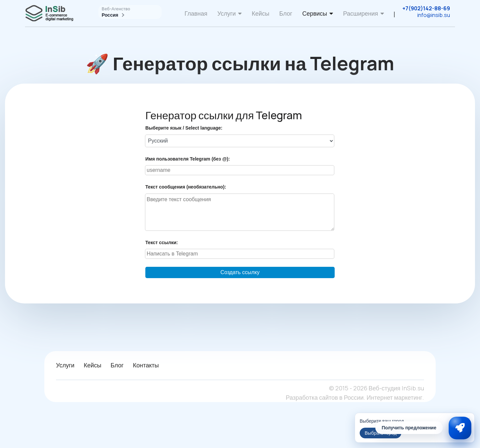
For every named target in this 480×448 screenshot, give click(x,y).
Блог (286, 13)
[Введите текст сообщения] (240, 212)
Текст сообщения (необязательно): (186, 187)
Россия (113, 15)
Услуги (226, 13)
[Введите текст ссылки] (240, 254)
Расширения (360, 13)
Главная (196, 13)
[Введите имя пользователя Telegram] (240, 170)
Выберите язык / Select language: (184, 128)
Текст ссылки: (162, 242)
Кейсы (260, 13)
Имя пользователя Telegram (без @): (188, 159)
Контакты (146, 365)
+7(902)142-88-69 (426, 8)
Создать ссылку (240, 272)
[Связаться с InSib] (460, 428)
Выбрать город (380, 433)
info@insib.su (434, 15)
